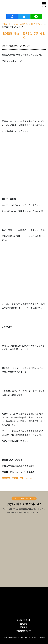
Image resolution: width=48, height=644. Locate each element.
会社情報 (24, 624)
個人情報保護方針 (24, 620)
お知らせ (26, 46)
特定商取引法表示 (24, 631)
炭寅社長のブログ (15, 46)
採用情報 (24, 627)
